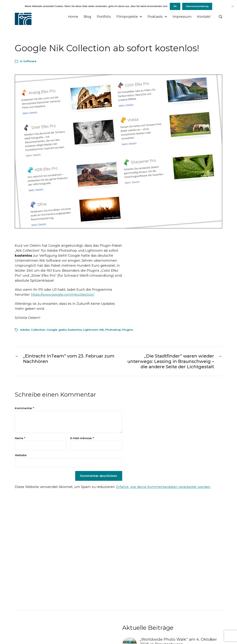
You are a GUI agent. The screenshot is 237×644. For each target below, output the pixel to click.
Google (52, 330)
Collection (38, 330)
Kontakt (204, 17)
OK (175, 6)
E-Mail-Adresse (82, 438)
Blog (87, 17)
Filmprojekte (127, 17)
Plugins (128, 330)
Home (73, 17)
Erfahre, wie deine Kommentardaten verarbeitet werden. (164, 487)
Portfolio (104, 17)
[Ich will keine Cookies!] (232, 6)
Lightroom (91, 330)
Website (21, 455)
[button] (221, 17)
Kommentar (25, 408)
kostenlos (75, 330)
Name (20, 438)
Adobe (25, 330)
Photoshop (113, 330)
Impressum (182, 17)
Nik (102, 330)
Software (30, 61)
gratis (62, 330)
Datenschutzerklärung (197, 6)
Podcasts (155, 17)
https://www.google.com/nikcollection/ (63, 295)
